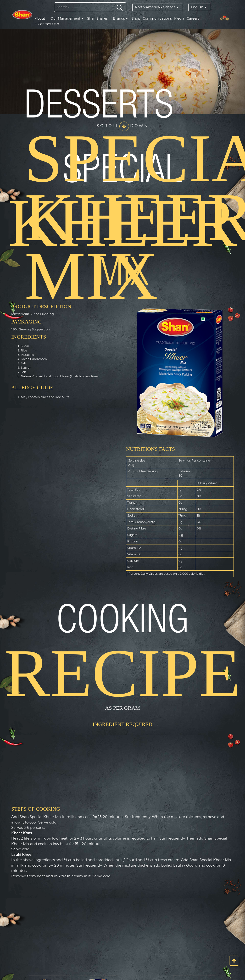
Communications (157, 18)
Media (179, 18)
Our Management (67, 18)
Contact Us (49, 24)
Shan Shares (97, 18)
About (40, 18)
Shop (136, 18)
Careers (193, 18)
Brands (120, 18)
